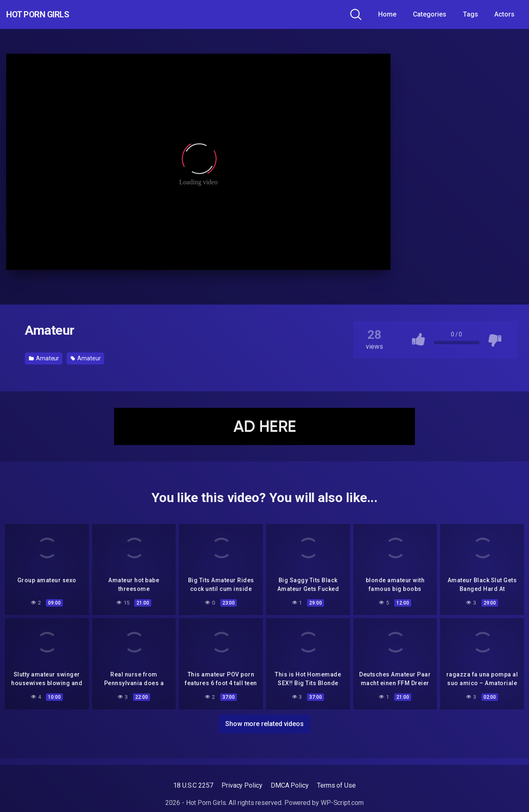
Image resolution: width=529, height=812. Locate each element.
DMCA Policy (290, 785)
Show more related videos (264, 722)
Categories (430, 14)
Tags (471, 14)
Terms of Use (336, 785)
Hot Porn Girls (51, 14)
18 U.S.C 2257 (193, 785)
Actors (504, 14)
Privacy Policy (242, 785)
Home (387, 14)
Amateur (44, 358)
